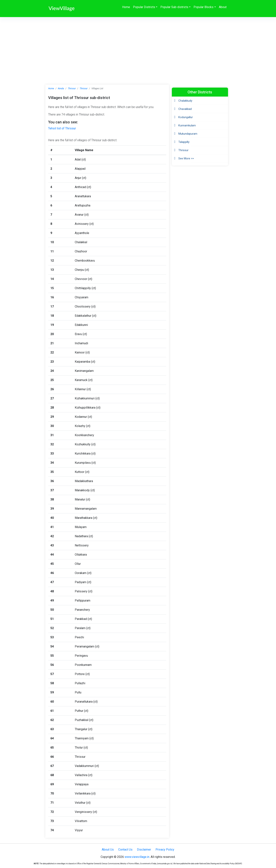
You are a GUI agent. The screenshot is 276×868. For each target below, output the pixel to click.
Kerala (61, 89)
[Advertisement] (138, 45)
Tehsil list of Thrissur (62, 128)
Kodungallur (186, 117)
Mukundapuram (188, 134)
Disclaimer (144, 850)
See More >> (186, 158)
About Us (108, 850)
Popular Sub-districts (174, 7)
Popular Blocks (203, 7)
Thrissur (72, 89)
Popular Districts (144, 7)
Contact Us (125, 850)
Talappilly (184, 142)
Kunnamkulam (187, 125)
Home (126, 7)
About (223, 7)
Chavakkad (185, 109)
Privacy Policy (165, 850)
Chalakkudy (185, 101)
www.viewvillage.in (137, 857)
